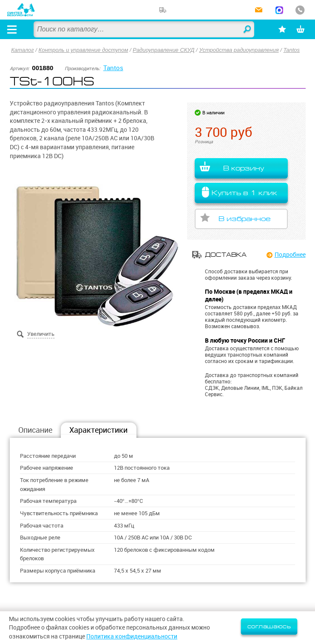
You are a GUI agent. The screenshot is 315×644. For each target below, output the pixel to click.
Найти (246, 30)
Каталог (23, 50)
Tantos (294, 50)
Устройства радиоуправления (241, 50)
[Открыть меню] (12, 29)
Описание (35, 430)
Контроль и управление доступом (84, 50)
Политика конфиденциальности (132, 636)
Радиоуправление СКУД (165, 50)
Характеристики (98, 430)
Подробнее (290, 255)
